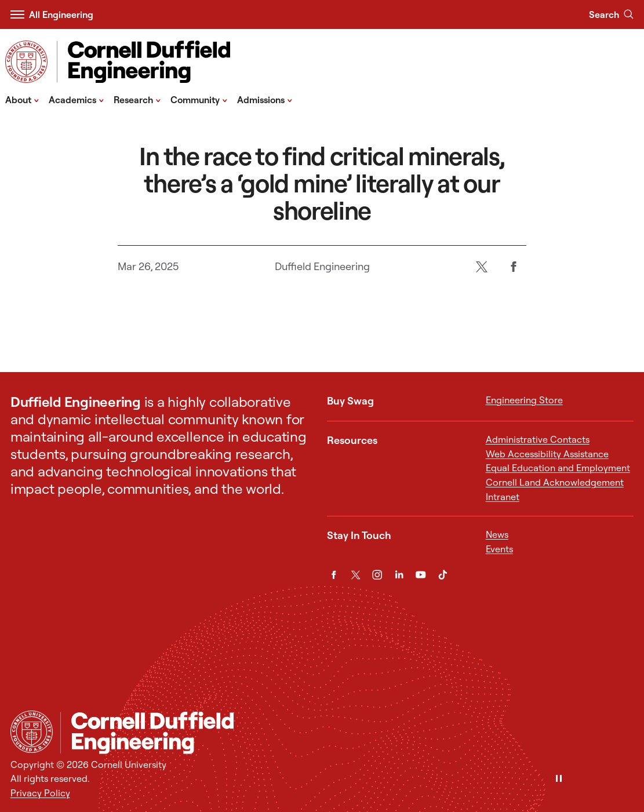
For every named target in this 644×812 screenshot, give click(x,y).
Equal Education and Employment (558, 468)
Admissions (265, 99)
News (497, 534)
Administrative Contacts (538, 439)
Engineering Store (524, 400)
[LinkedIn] (399, 575)
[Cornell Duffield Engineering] (347, 732)
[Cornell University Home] (32, 732)
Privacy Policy (40, 793)
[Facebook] (513, 267)
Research (137, 99)
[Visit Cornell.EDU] (26, 62)
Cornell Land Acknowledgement (555, 482)
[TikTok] (443, 575)
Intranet (503, 497)
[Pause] (559, 779)
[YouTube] (421, 575)
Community (199, 99)
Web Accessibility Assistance (547, 454)
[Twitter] (481, 267)
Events (499, 549)
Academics (77, 99)
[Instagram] (377, 575)
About (22, 99)
